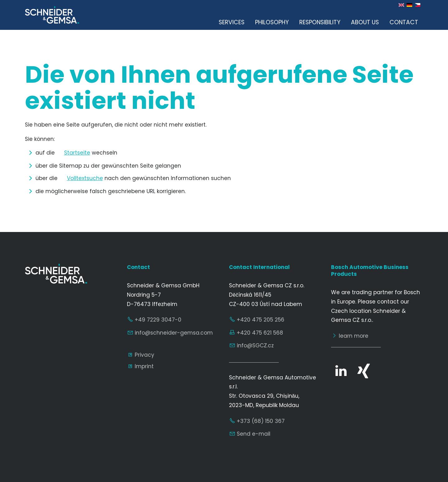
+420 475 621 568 (260, 333)
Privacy (145, 355)
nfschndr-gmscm (174, 333)
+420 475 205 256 (261, 320)
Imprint (144, 366)
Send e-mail (254, 434)
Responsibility (320, 22)
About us (365, 22)
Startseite (77, 153)
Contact (404, 22)
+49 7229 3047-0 (158, 320)
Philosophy (272, 22)
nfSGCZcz (255, 345)
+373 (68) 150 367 (261, 421)
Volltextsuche (85, 178)
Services (232, 22)
